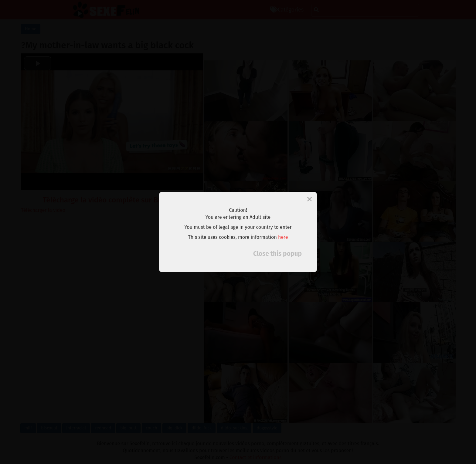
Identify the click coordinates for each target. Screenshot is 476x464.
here (283, 237)
